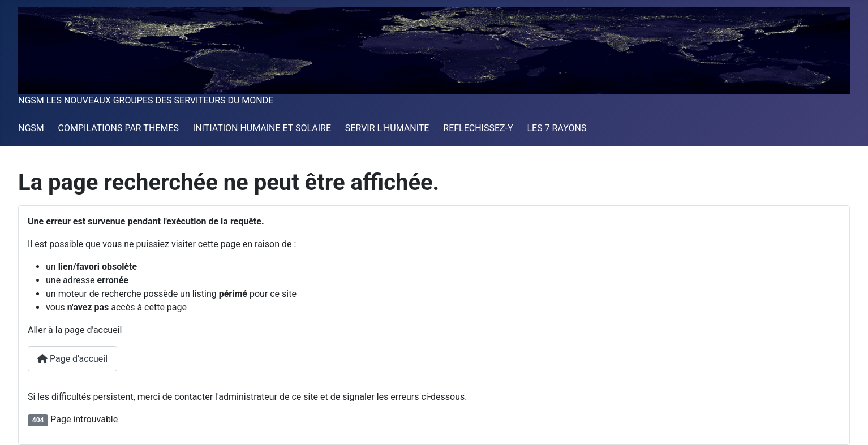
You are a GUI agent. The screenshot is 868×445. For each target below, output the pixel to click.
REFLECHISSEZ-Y (478, 128)
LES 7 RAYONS (557, 128)
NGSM (31, 128)
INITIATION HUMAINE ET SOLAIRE (262, 128)
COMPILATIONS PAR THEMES (119, 128)
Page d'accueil (72, 359)
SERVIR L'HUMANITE (387, 128)
